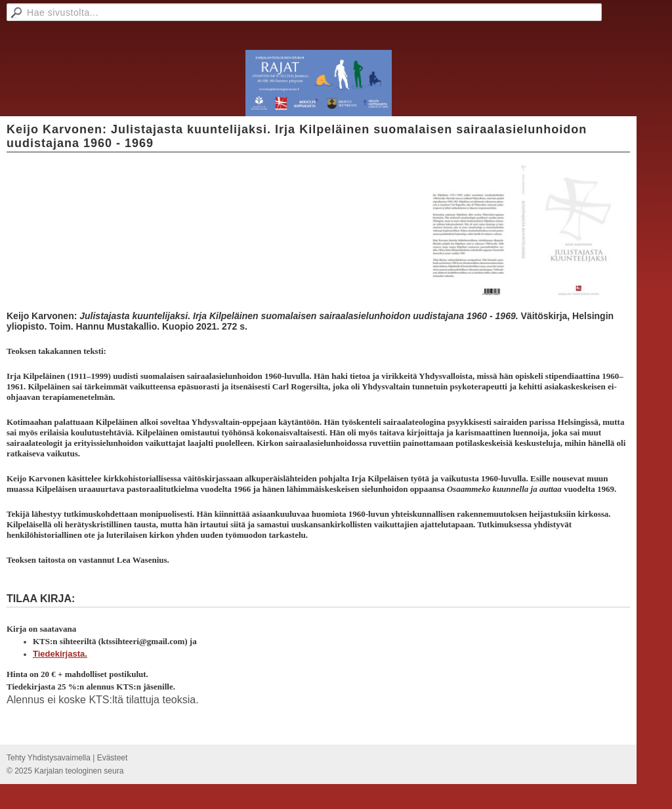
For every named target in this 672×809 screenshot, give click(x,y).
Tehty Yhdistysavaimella (49, 758)
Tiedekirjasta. (60, 654)
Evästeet (113, 758)
